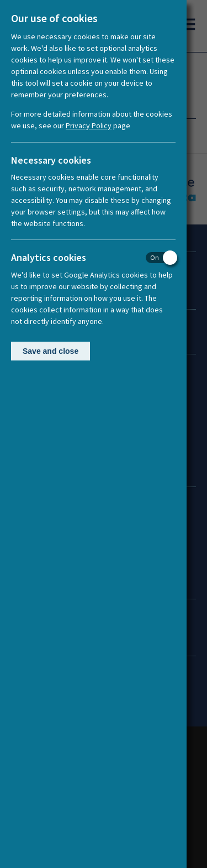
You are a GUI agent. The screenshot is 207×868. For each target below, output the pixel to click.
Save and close (51, 351)
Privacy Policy (89, 126)
